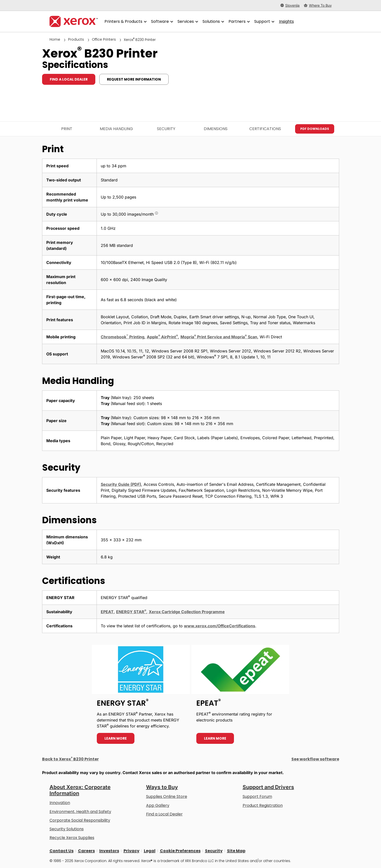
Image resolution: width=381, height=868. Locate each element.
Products (76, 40)
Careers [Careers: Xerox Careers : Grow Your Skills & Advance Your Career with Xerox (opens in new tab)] (86, 851)
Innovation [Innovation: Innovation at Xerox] (60, 803)
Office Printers (104, 40)
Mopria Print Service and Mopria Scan (219, 337)
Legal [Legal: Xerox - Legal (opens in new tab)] (150, 851)
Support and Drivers (268, 787)
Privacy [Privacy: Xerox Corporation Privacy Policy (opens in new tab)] (131, 851)
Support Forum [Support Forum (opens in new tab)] (257, 796)
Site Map (236, 851)
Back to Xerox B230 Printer (70, 759)
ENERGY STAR (131, 612)
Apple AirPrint (162, 337)
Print (67, 129)
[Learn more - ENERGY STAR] (141, 697)
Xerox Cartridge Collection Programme (187, 612)
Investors (109, 851)
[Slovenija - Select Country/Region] (290, 5)
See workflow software (315, 759)
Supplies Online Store (167, 796)
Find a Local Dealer (164, 814)
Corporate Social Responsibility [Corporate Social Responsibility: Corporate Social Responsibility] (80, 820)
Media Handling (116, 129)
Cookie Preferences (180, 851)
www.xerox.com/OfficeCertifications (220, 626)
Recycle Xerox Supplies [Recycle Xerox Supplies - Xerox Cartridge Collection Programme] (72, 838)
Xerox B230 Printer (140, 40)
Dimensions (216, 129)
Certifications (265, 129)
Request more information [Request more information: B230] (134, 79)
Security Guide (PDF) (121, 484)
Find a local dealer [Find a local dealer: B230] (69, 79)
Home (55, 40)
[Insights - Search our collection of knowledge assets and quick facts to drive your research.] (286, 22)
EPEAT (107, 612)
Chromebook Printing (123, 337)
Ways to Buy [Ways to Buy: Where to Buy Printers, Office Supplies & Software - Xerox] (162, 787)
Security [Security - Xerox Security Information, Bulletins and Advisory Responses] (214, 851)
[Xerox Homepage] (74, 21)
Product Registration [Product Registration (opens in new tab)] (263, 805)
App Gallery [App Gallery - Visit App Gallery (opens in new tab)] (158, 805)
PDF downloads (315, 129)
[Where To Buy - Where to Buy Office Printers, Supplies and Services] (318, 5)
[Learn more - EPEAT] (240, 697)
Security (166, 129)
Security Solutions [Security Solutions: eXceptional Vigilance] (67, 829)
